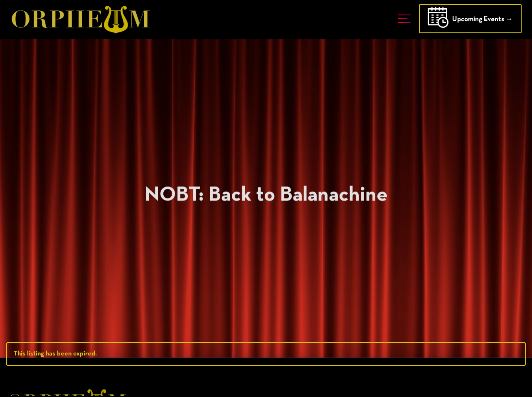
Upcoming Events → (470, 20)
